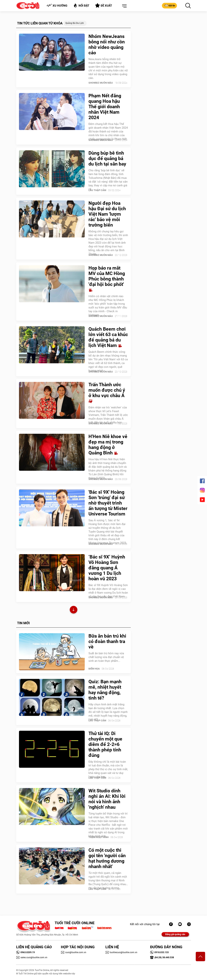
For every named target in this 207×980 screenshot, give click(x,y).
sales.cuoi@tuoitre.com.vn (32, 957)
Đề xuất (104, 5)
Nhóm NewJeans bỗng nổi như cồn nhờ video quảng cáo (107, 45)
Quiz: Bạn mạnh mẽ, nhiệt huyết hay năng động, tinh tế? (105, 690)
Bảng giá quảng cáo (175, 934)
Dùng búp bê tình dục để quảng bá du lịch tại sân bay (107, 158)
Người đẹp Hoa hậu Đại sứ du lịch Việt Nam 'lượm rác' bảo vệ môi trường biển (107, 214)
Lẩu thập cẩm (97, 190)
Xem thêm (74, 610)
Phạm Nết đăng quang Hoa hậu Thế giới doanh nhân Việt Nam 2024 (105, 107)
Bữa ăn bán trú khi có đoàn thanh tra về (107, 641)
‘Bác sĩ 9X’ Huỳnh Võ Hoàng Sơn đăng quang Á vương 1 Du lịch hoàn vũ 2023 (107, 568)
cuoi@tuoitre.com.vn (74, 952)
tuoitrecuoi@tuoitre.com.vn (121, 952)
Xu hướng (57, 6)
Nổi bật (81, 5)
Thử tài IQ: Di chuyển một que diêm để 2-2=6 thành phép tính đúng (105, 744)
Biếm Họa (94, 669)
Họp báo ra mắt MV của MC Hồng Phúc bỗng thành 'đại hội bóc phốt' (107, 279)
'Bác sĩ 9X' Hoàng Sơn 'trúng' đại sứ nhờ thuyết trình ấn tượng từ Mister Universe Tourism (108, 503)
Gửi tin (169, 5)
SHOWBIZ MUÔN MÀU (101, 83)
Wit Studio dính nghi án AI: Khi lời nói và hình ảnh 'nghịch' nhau (107, 799)
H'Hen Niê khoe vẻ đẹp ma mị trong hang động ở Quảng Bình (108, 445)
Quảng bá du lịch (75, 23)
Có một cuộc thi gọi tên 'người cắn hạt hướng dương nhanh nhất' (107, 858)
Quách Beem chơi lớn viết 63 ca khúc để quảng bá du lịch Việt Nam (108, 337)
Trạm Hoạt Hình (99, 837)
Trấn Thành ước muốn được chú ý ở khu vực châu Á (107, 393)
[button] (124, 6)
